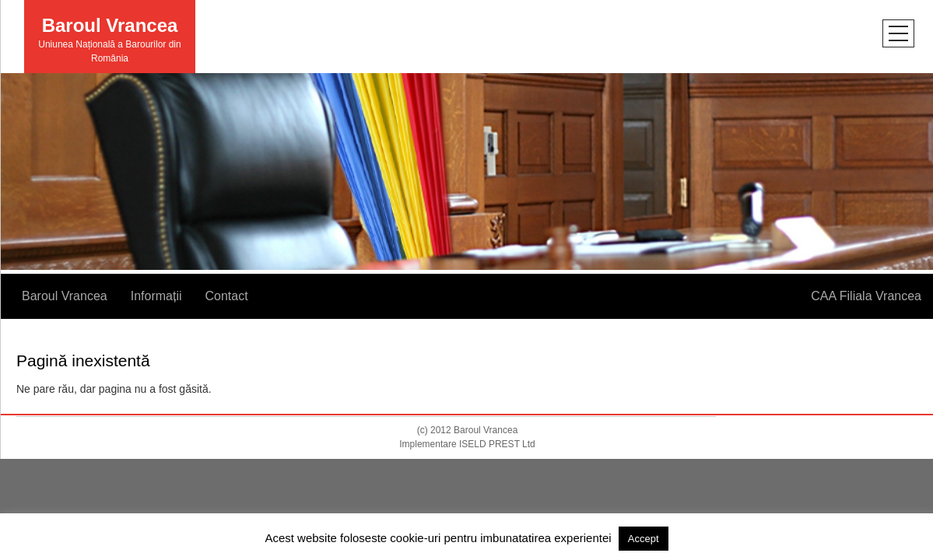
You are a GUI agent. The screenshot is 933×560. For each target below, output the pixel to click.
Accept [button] (644, 539)
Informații (156, 296)
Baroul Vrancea (110, 25)
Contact (227, 296)
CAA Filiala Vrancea (866, 296)
